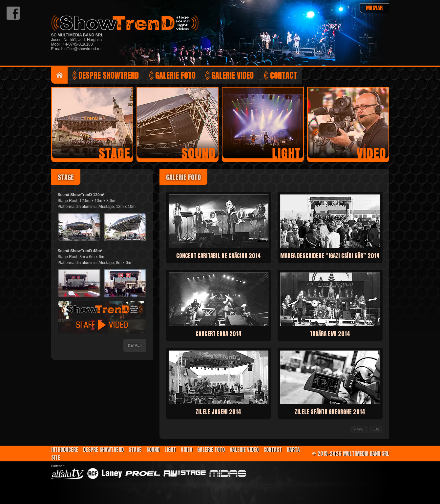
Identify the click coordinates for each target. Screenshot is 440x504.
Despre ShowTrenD (109, 75)
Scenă (92, 123)
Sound (153, 450)
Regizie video (348, 123)
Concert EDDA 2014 (219, 334)
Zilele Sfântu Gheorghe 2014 (330, 412)
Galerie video (232, 75)
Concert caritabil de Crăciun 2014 (219, 256)
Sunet (178, 123)
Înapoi (359, 429)
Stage (135, 450)
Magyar (374, 8)
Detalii (135, 345)
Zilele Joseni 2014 (218, 412)
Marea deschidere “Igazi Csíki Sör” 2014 (330, 256)
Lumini (263, 123)
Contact (283, 75)
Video (187, 450)
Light (170, 450)
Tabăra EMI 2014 (330, 334)
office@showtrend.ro (82, 49)
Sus (376, 429)
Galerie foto (175, 75)
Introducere (59, 75)
